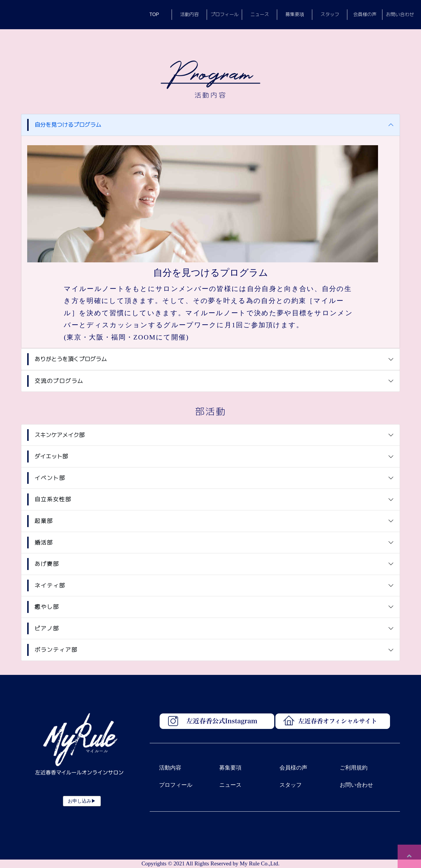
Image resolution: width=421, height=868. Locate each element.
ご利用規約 (354, 768)
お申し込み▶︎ (82, 801)
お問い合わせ (356, 785)
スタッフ (291, 785)
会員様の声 (293, 768)
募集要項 (230, 768)
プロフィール (176, 785)
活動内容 (170, 768)
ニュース (230, 785)
